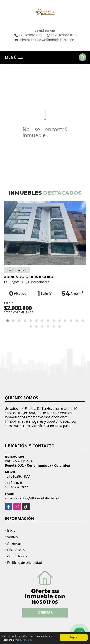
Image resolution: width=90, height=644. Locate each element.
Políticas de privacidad (25, 563)
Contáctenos (17, 556)
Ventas (12, 537)
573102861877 (30, 35)
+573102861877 (63, 35)
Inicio (11, 530)
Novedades (16, 550)
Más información (23, 640)
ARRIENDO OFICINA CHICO (29, 277)
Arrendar (14, 543)
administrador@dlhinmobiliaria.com (33, 498)
